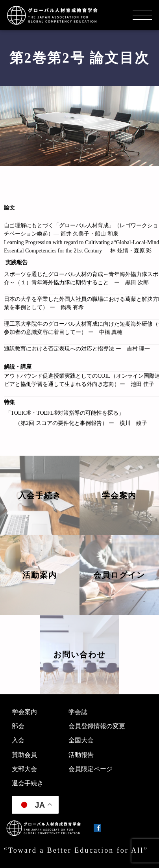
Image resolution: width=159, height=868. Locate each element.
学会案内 (24, 712)
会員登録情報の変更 (97, 726)
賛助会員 (24, 755)
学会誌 (78, 712)
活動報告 (81, 755)
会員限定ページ (91, 769)
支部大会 (24, 769)
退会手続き (28, 783)
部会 (18, 726)
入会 (18, 740)
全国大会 (81, 740)
